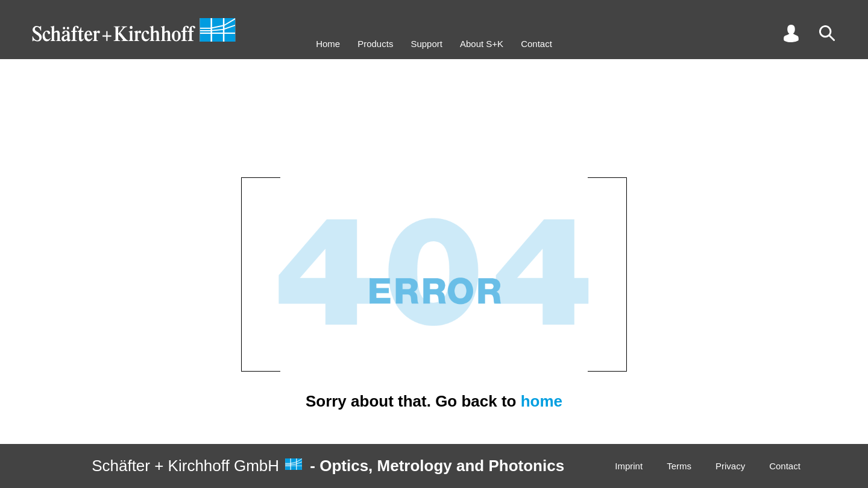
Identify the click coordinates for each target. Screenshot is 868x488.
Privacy (730, 466)
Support (426, 44)
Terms (679, 466)
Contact (536, 44)
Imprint (629, 466)
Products (375, 44)
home (542, 401)
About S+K (482, 44)
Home (328, 44)
